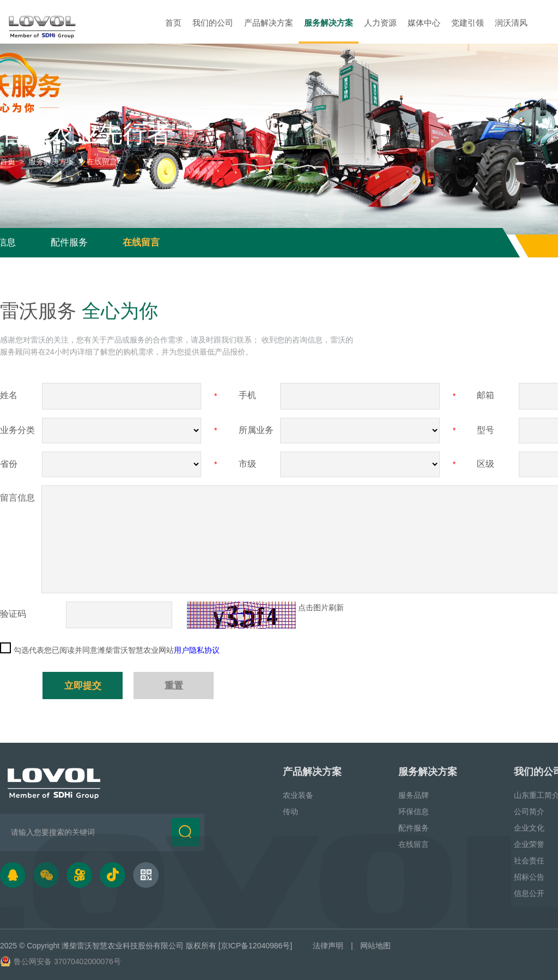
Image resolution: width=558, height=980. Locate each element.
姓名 (9, 395)
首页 (173, 23)
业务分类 (17, 430)
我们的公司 (213, 23)
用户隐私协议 (197, 650)
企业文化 (529, 827)
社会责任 (529, 860)
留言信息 (17, 498)
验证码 (13, 614)
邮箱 (486, 395)
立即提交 (83, 685)
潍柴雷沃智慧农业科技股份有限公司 (123, 945)
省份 (9, 464)
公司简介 (529, 811)
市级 (247, 464)
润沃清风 (511, 23)
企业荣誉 (529, 844)
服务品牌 (414, 795)
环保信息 (414, 811)
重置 (174, 685)
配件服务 (69, 242)
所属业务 (256, 430)
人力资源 (380, 23)
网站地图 (375, 945)
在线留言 (141, 242)
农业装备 (298, 795)
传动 (290, 811)
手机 (247, 395)
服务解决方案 (329, 23)
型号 (486, 430)
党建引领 (468, 23)
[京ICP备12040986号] (255, 945)
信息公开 (529, 893)
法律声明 (328, 945)
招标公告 (529, 876)
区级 (486, 464)
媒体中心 (424, 23)
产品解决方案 (269, 23)
